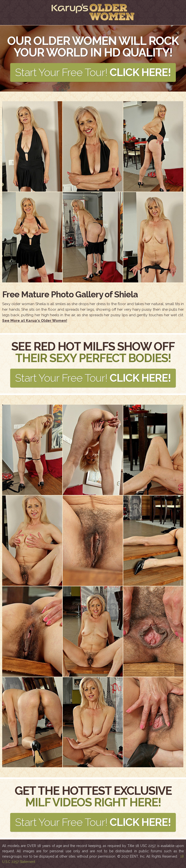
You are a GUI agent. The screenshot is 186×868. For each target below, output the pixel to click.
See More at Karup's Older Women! (35, 321)
